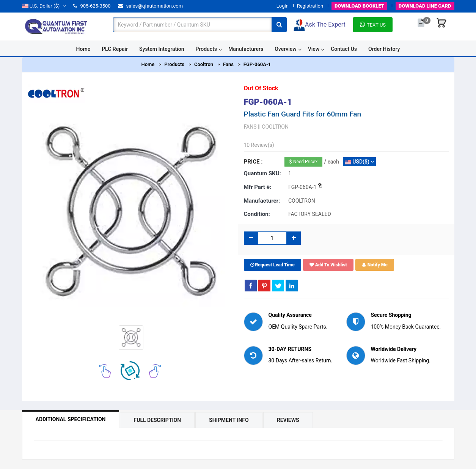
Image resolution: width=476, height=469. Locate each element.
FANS (250, 127)
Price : (253, 162)
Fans (228, 64)
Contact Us (344, 49)
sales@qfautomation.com (150, 6)
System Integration (162, 49)
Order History (384, 49)
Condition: (257, 214)
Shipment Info (229, 420)
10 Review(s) (259, 145)
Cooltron (204, 64)
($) (44, 6)
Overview (285, 49)
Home (83, 49)
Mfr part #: (258, 187)
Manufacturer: (262, 201)
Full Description (157, 420)
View (314, 49)
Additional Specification (71, 419)
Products (207, 49)
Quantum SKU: (262, 173)
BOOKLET (359, 6)
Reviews (288, 420)
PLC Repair (115, 49)
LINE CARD (425, 6)
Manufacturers (246, 49)
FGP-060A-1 (257, 64)
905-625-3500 (92, 6)
